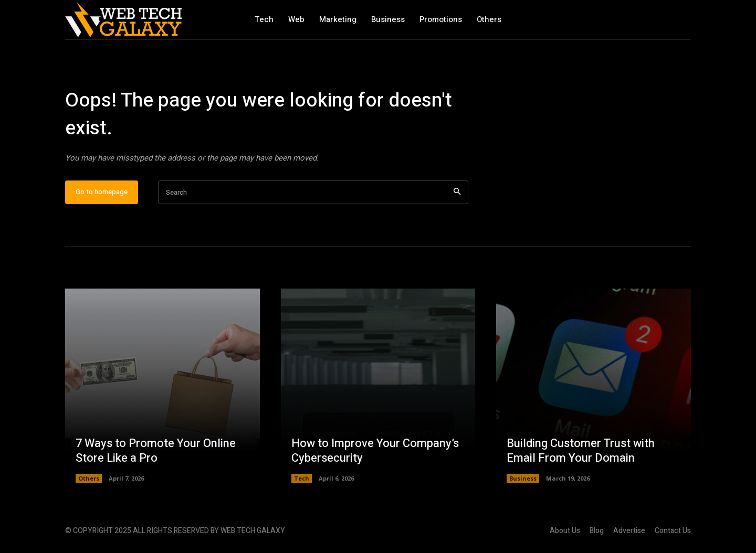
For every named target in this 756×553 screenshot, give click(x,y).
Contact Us (673, 531)
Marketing (338, 19)
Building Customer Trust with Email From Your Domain (581, 451)
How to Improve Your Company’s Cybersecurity (375, 451)
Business (388, 19)
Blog (597, 531)
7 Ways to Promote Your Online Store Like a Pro (156, 451)
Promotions (441, 19)
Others (489, 19)
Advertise (629, 531)
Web (296, 19)
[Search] (457, 192)
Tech (264, 19)
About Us (565, 531)
